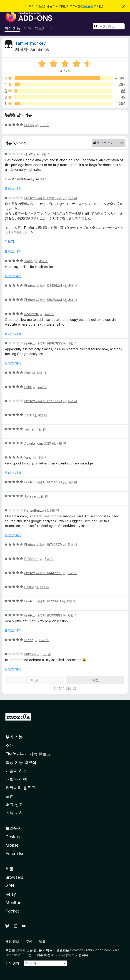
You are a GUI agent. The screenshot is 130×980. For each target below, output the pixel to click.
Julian (29, 496)
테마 (27, 28)
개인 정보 (12, 941)
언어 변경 (12, 963)
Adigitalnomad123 (38, 443)
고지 (19, 950)
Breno (29, 640)
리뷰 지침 (14, 813)
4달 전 (72, 198)
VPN (10, 886)
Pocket (12, 911)
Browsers (14, 877)
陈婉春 (29, 125)
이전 (35, 680)
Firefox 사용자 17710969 (43, 401)
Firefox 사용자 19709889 (43, 615)
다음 (95, 680)
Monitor (13, 903)
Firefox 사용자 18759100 (43, 482)
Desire (29, 587)
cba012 (30, 154)
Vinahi (29, 261)
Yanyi (28, 458)
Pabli (28, 387)
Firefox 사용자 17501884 (43, 198)
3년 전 (44, 125)
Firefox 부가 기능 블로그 (28, 754)
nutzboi (30, 654)
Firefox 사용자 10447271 (43, 573)
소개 (10, 745)
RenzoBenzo (34, 510)
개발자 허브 (16, 771)
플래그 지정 (13, 188)
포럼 (10, 796)
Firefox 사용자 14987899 (43, 343)
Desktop (14, 837)
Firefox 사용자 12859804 (43, 286)
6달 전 (45, 587)
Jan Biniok (39, 49)
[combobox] (109, 26)
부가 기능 (14, 737)
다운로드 (87, 6)
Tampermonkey (30, 43)
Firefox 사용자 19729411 (43, 601)
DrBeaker (31, 559)
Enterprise (15, 854)
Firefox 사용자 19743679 (43, 545)
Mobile (12, 845)
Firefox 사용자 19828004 (43, 300)
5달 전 (43, 458)
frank (28, 415)
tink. (27, 429)
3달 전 (46, 154)
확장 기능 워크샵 (21, 762)
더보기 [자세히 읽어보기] (9, 241)
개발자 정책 (16, 779)
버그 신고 (14, 805)
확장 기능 (12, 28)
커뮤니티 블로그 (20, 788)
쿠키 (29, 941)
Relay (11, 894)
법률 (42, 941)
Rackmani (31, 314)
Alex (28, 373)
